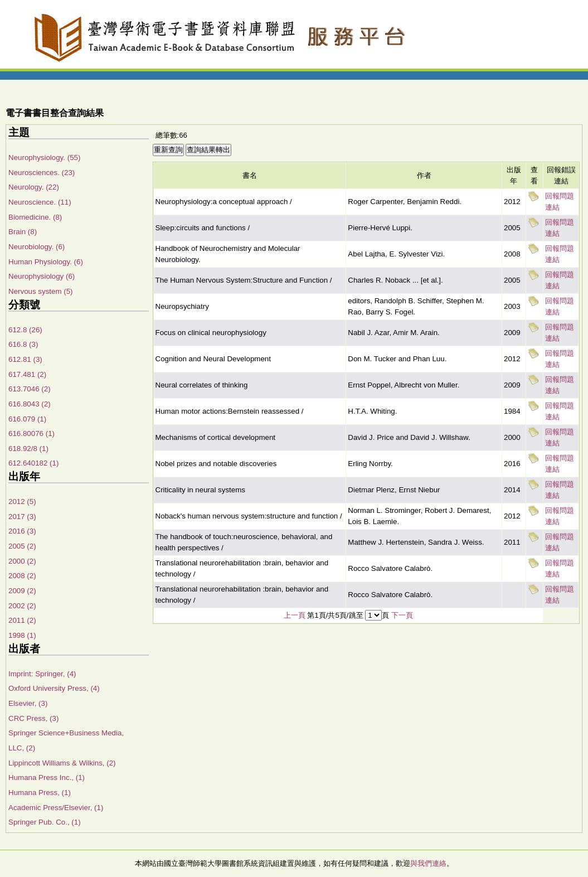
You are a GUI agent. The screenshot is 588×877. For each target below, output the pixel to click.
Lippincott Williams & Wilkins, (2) (62, 763)
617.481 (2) (27, 374)
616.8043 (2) (30, 404)
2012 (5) (22, 502)
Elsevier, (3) (28, 703)
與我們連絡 (428, 863)
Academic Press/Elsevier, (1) (56, 808)
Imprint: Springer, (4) (42, 674)
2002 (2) (22, 606)
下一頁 (402, 615)
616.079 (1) (27, 419)
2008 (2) (22, 576)
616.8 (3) (23, 344)
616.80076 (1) (31, 433)
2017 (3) (22, 517)
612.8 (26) (25, 330)
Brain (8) (23, 232)
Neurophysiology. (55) (44, 158)
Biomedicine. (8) (35, 217)
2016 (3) (22, 531)
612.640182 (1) (33, 463)
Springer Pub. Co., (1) (45, 822)
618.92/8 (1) (28, 449)
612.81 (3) (25, 359)
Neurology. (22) (34, 187)
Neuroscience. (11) (40, 202)
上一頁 (295, 615)
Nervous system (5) (41, 291)
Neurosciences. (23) (42, 173)
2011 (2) (22, 620)
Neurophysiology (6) (42, 276)
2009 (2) (22, 591)
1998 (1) (22, 635)
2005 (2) (22, 546)
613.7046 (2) (30, 389)
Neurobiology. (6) (37, 247)
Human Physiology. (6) (46, 262)
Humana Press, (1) (40, 793)
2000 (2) (22, 561)
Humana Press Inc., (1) (47, 777)
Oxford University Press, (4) (54, 688)
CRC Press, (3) (33, 718)
